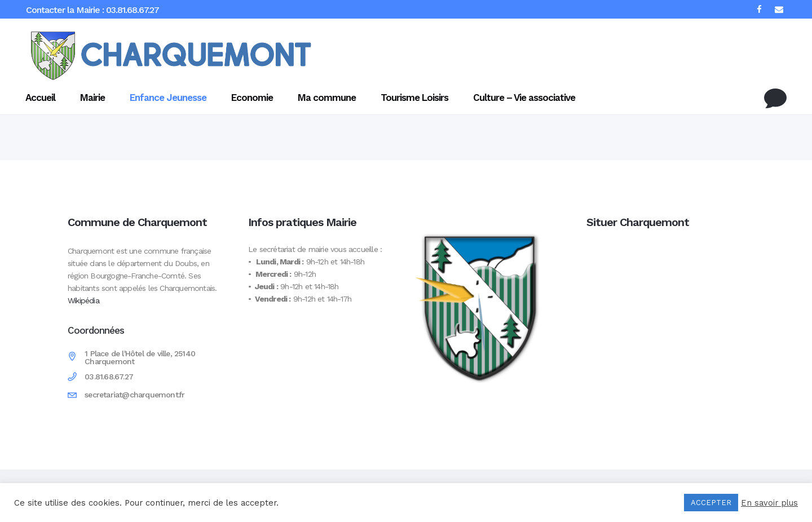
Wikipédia (83, 300)
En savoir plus (769, 503)
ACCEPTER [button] (711, 503)
